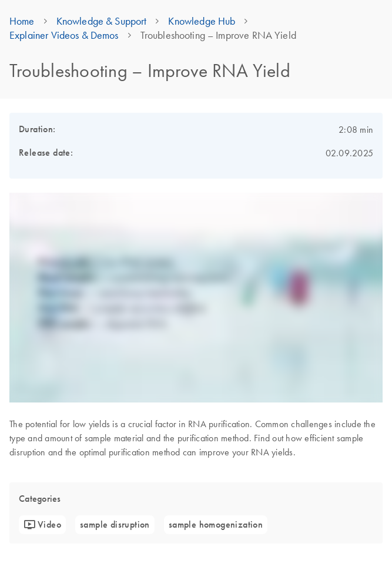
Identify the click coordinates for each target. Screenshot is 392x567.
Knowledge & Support (102, 21)
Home (22, 21)
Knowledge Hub (202, 21)
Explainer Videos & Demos (64, 35)
